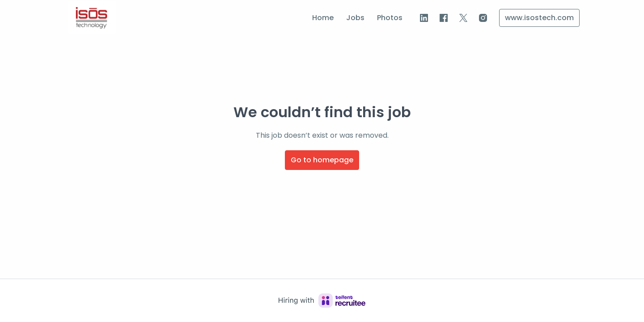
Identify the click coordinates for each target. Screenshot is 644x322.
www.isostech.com (539, 18)
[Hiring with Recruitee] (322, 301)
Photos (390, 18)
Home (323, 18)
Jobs (355, 18)
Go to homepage (322, 160)
